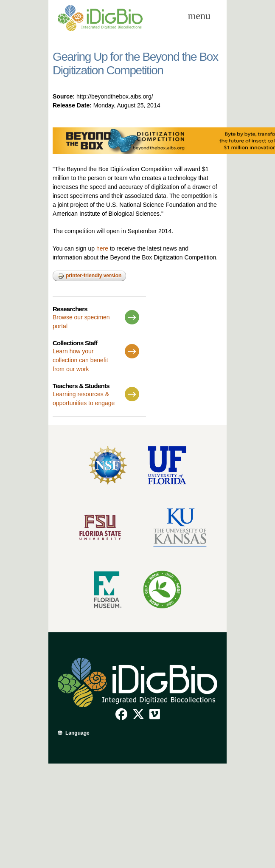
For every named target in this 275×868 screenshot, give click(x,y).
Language (77, 733)
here (102, 248)
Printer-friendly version (89, 276)
